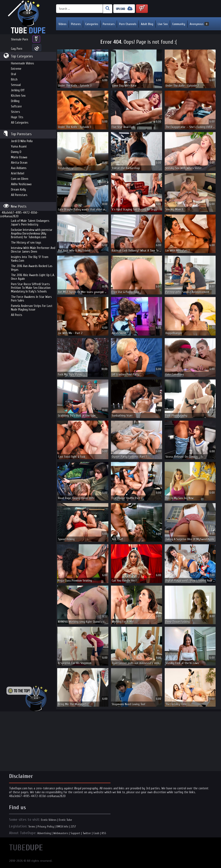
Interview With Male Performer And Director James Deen (33, 250)
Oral (13, 74)
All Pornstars (19, 195)
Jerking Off (18, 90)
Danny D (16, 152)
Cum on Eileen (20, 179)
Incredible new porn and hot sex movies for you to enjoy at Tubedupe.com (28, 17)
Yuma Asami (19, 147)
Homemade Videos (23, 63)
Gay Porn (17, 49)
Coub (96, 833)
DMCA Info (62, 827)
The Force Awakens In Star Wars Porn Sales (31, 299)
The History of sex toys (26, 243)
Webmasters (61, 833)
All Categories (20, 123)
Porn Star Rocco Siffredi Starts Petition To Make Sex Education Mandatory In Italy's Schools (31, 288)
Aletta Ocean (19, 163)
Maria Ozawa (19, 157)
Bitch (14, 80)
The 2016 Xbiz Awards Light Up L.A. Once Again (33, 277)
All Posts (17, 315)
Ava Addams (19, 168)
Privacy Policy (46, 827)
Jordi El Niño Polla (22, 141)
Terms (32, 827)
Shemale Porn (20, 40)
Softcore (16, 107)
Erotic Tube (66, 820)
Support (75, 833)
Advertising (44, 833)
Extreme (16, 69)
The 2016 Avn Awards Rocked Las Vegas (32, 268)
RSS (104, 833)
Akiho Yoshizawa (21, 184)
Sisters (16, 112)
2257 (73, 827)
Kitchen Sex (18, 96)
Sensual (16, 85)
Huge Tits (17, 117)
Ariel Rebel (18, 173)
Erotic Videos (49, 820)
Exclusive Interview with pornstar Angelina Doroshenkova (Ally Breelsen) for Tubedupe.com (32, 234)
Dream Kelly (18, 190)
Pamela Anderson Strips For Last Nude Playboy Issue (32, 308)
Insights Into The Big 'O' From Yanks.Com (30, 259)
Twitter (87, 833)
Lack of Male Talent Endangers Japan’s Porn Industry (30, 223)
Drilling (15, 101)
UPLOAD (124, 9)
